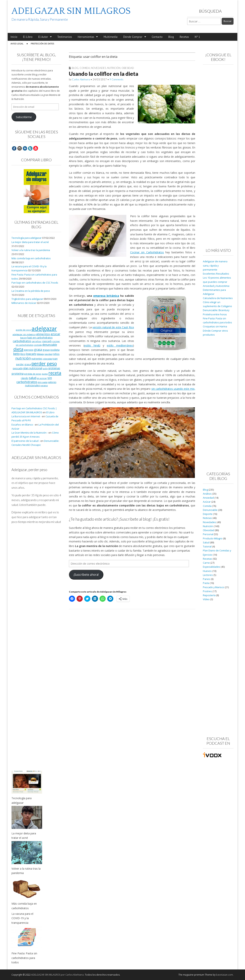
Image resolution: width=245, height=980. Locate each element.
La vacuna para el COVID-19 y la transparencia (22, 918)
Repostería (209, 595)
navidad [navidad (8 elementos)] (48, 354)
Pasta (206, 583)
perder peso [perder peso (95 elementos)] (44, 363)
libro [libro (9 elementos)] (23, 354)
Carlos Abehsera (81, 79)
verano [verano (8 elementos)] (44, 385)
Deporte (208, 514)
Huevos (207, 571)
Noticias (207, 518)
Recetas (184, 37)
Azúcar (207, 502)
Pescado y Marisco (214, 587)
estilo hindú (92, 345)
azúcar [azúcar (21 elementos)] (55, 334)
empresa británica (106, 296)
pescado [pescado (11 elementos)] (18, 368)
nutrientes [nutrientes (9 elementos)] (37, 359)
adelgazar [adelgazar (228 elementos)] (44, 329)
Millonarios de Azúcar (24, 303)
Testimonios (65, 37)
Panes (207, 579)
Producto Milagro (213, 539)
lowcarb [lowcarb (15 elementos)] (31, 354)
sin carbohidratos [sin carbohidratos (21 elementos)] (34, 380)
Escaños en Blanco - (23, 425)
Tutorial (207, 547)
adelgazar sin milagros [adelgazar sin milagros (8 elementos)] (24, 334)
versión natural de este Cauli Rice (113, 327)
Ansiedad (208, 498)
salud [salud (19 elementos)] (33, 378)
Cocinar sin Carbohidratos (147, 252)
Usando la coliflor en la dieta (104, 74)
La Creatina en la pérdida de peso (31, 291)
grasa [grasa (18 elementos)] (38, 350)
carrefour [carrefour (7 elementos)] (37, 341)
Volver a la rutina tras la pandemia (31, 250)
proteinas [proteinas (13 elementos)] (54, 368)
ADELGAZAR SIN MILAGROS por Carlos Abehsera (57, 975)
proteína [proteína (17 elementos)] (18, 373)
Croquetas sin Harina (215, 327)
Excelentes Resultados (216, 274)
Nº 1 (197, 37)
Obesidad (128, 68)
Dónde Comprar (133, 37)
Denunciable (210, 510)
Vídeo (206, 599)
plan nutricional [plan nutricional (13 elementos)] (33, 368)
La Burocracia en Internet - (26, 416)
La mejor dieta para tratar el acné (30, 242)
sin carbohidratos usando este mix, (173, 389)
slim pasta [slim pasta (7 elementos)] (43, 382)
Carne (206, 563)
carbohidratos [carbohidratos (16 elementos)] (22, 341)
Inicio (14, 37)
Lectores (208, 575)
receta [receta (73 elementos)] (55, 373)
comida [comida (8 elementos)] (38, 345)
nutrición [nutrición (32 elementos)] (23, 358)
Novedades (98, 68)
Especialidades (212, 567)
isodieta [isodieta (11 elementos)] (55, 350)
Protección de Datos (42, 44)
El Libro (28, 37)
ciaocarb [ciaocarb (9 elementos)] (47, 341)
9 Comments (116, 79)
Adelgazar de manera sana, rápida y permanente (215, 266)
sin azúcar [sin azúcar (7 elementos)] (42, 378)
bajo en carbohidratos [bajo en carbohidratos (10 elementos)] (40, 338)
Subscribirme (24, 117)
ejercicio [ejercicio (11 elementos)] (29, 350)
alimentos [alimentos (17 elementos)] (43, 334)
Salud (206, 543)
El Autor (43, 37)
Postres (207, 591)
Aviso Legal (17, 44)
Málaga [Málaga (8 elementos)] (40, 354)
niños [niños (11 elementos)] (56, 354)
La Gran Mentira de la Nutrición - (30, 433)
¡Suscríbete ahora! (86, 575)
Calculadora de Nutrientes (218, 298)
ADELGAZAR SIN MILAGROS (71, 11)
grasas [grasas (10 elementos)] (46, 350)
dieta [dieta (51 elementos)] (18, 349)
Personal (208, 534)
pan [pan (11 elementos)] (55, 359)
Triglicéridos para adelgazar (27, 299)
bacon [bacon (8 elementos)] (24, 338)
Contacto (157, 37)
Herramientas (86, 37)
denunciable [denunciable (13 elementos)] (50, 345)
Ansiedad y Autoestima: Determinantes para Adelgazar (216, 290)
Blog (171, 37)
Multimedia (111, 37)
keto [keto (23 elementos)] (16, 354)
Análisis (207, 494)
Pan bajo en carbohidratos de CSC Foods (35, 283)
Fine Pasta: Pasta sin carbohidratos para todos (24, 958)
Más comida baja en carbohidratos (31, 258)
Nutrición (114, 68)
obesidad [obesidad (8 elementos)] (48, 359)
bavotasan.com (225, 975)
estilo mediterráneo (120, 345)
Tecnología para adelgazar (27, 238)
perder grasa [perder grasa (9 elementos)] (23, 364)
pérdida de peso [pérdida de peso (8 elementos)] (33, 374)
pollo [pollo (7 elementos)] (45, 369)
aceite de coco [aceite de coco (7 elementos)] (23, 330)
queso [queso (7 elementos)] (45, 374)
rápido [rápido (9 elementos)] (25, 378)
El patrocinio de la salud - (26, 441)
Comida (85, 68)
